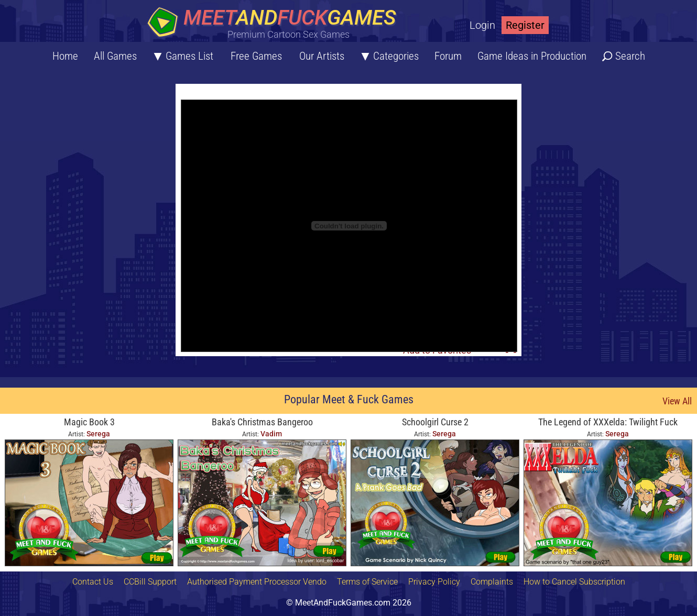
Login (482, 25)
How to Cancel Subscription (574, 582)
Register (525, 25)
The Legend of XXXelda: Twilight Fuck (608, 422)
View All (677, 401)
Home (65, 56)
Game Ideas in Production (532, 56)
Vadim (271, 434)
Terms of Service (367, 582)
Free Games (256, 56)
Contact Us (93, 582)
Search (630, 56)
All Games (115, 56)
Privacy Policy (434, 582)
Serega (98, 434)
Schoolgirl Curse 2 (435, 422)
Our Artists (322, 56)
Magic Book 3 (89, 422)
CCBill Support (150, 582)
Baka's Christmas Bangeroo (262, 422)
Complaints (492, 582)
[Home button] (275, 23)
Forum (448, 56)
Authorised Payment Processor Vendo (257, 582)
